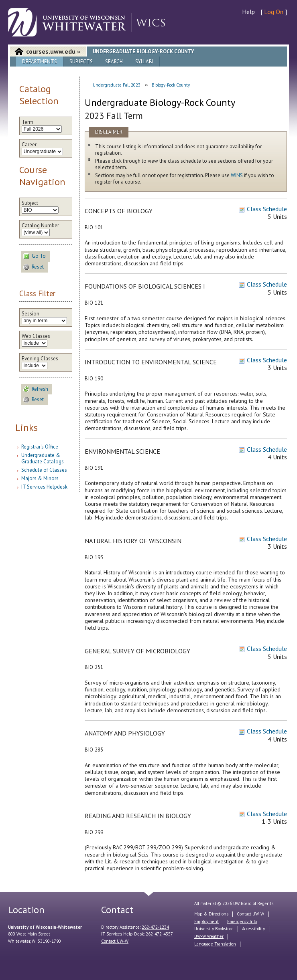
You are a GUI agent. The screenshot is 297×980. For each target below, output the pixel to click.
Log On (274, 12)
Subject (30, 203)
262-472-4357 (159, 934)
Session (31, 314)
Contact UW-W (115, 941)
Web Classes (36, 336)
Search (114, 62)
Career (29, 145)
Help (248, 12)
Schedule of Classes (44, 470)
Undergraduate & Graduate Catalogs (43, 458)
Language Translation (215, 944)
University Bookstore (214, 929)
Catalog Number (40, 226)
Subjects (81, 62)
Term (27, 122)
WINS (237, 175)
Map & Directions (211, 914)
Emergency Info (242, 921)
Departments (40, 62)
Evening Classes (40, 359)
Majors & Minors (40, 478)
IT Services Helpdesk (44, 487)
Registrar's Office (40, 447)
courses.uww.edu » (53, 51)
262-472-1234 (155, 927)
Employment (206, 921)
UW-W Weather (209, 936)
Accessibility (253, 929)
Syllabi (144, 62)
